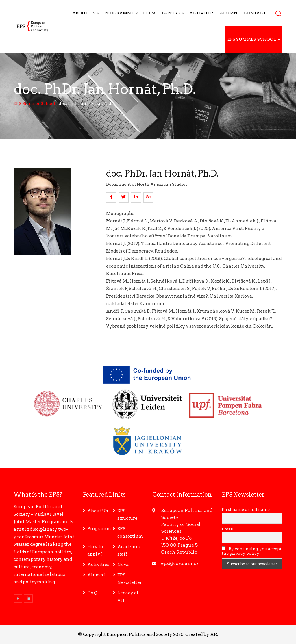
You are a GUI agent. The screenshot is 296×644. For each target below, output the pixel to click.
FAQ (92, 593)
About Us (84, 13)
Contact (255, 13)
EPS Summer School (252, 39)
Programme (119, 13)
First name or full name (246, 509)
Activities (202, 13)
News (123, 565)
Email (228, 529)
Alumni (229, 13)
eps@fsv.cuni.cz (180, 563)
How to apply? (162, 13)
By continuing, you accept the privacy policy (252, 551)
